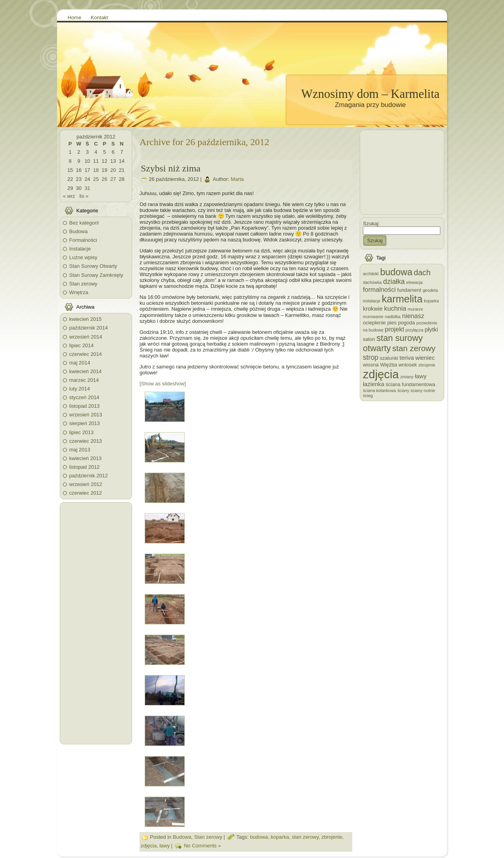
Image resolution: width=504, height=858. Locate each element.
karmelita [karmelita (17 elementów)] (402, 299)
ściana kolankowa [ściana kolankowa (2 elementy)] (379, 390)
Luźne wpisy (83, 257)
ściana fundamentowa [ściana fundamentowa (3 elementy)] (410, 384)
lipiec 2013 (81, 432)
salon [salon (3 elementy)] (369, 339)
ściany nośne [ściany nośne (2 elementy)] (423, 390)
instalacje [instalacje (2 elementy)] (372, 301)
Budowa (78, 231)
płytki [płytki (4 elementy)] (431, 330)
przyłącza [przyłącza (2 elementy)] (415, 330)
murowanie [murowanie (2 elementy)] (373, 317)
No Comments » (202, 846)
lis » (84, 196)
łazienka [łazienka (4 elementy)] (373, 384)
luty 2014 (80, 389)
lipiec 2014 (81, 345)
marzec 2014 (84, 380)
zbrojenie (332, 837)
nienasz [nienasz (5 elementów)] (413, 316)
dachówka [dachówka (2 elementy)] (372, 282)
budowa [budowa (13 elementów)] (396, 272)
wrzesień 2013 (86, 415)
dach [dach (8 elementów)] (422, 272)
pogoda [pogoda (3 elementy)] (406, 323)
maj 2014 (80, 363)
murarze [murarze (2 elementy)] (415, 309)
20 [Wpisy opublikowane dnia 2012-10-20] (113, 170)
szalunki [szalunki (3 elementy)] (389, 358)
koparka (280, 837)
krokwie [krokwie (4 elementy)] (373, 309)
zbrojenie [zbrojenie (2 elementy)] (427, 365)
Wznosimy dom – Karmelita (370, 94)
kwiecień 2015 (85, 319)
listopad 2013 (84, 406)
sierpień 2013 (85, 423)
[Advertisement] (96, 623)
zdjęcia (149, 846)
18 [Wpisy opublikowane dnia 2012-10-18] (96, 170)
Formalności (83, 240)
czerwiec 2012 (86, 493)
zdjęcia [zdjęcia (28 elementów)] (381, 374)
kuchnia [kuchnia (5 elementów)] (395, 308)
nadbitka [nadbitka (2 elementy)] (393, 317)
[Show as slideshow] (163, 384)
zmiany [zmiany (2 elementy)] (407, 377)
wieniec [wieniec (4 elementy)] (425, 358)
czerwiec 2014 (86, 354)
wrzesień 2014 (86, 337)
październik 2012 (88, 476)
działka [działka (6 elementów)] (394, 282)
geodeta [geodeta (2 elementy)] (430, 290)
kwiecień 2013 (85, 458)
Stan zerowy (83, 284)
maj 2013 (80, 450)
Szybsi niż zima (171, 168)
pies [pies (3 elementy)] (392, 323)
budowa (259, 837)
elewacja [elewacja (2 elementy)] (414, 282)
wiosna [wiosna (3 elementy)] (371, 365)
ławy (165, 846)
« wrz (69, 196)
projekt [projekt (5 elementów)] (395, 329)
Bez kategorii (84, 223)
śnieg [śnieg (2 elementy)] (368, 396)
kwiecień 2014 (85, 371)
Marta (237, 180)
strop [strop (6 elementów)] (371, 357)
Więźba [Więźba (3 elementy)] (389, 365)
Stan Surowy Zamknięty (96, 275)
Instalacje (80, 249)
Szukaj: (371, 224)
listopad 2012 (84, 467)
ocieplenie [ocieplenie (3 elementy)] (374, 323)
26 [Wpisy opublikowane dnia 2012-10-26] (105, 179)
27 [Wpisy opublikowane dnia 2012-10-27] (113, 179)
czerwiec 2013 (86, 441)
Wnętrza (79, 292)
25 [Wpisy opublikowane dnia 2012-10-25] (96, 179)
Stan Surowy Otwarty (93, 266)
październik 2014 (88, 328)
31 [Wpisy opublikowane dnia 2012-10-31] (87, 188)
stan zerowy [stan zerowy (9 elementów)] (414, 348)
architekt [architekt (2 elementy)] (371, 274)
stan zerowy (305, 837)
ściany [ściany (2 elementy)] (403, 390)
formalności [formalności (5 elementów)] (379, 289)
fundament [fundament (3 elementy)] (409, 290)
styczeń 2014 (84, 397)
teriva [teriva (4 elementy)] (407, 358)
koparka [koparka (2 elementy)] (431, 301)
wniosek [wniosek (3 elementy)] (408, 365)
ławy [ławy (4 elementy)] (421, 376)
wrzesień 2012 (86, 484)
